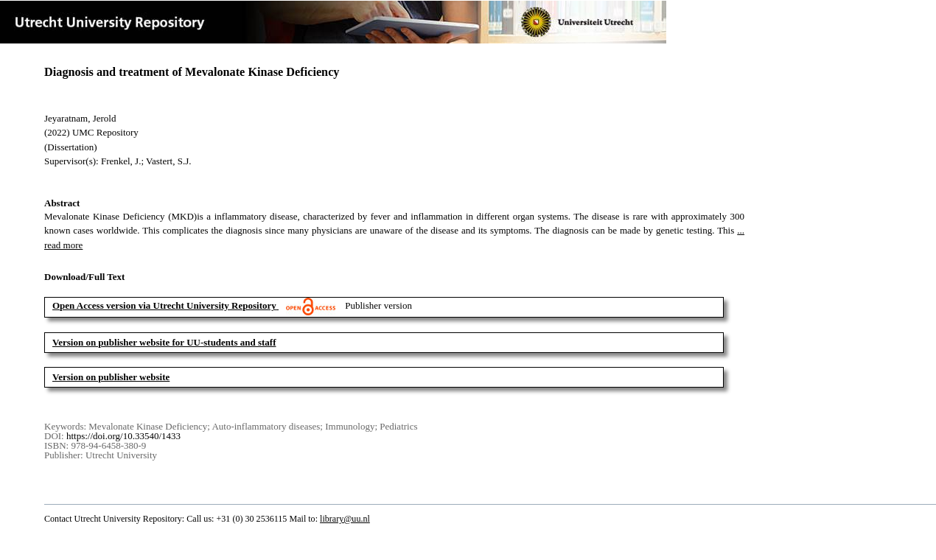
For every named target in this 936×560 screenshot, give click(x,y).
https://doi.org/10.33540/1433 (123, 436)
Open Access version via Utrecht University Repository (164, 305)
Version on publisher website (111, 377)
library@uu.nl (345, 519)
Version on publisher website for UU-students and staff (164, 342)
